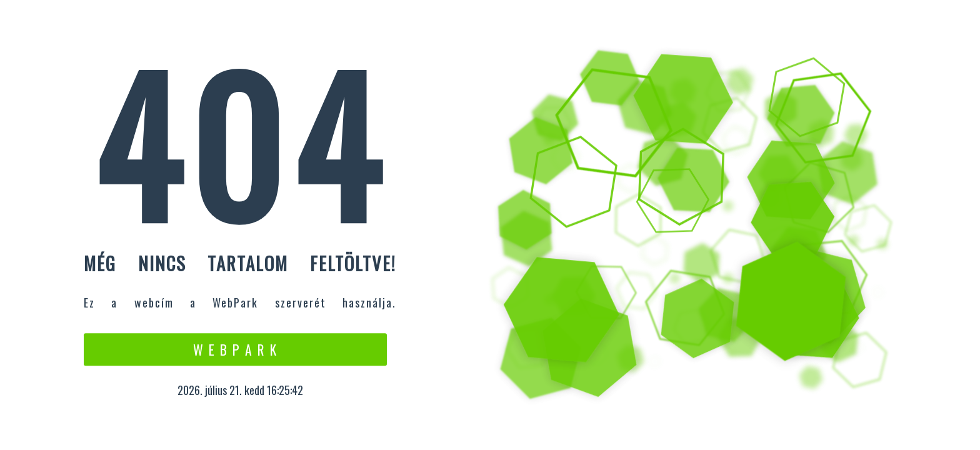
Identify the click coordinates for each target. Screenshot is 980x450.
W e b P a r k (235, 349)
